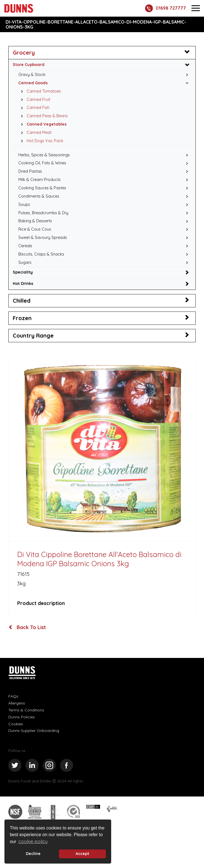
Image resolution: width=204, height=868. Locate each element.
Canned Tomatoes (39, 91)
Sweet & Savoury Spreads (43, 238)
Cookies (16, 724)
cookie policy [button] (33, 841)
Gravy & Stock (32, 75)
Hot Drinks (23, 284)
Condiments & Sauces (39, 196)
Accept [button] (82, 854)
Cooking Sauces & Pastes (42, 188)
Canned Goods (33, 83)
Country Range (33, 335)
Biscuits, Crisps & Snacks (41, 254)
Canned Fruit (34, 100)
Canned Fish (34, 108)
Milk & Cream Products (39, 180)
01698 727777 (166, 8)
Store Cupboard (29, 65)
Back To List (27, 627)
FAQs (13, 696)
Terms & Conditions (26, 710)
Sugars (25, 262)
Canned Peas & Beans (43, 116)
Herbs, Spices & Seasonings (44, 155)
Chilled (22, 301)
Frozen (22, 318)
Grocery (24, 53)
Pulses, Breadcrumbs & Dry (43, 213)
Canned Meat (35, 133)
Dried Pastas (30, 171)
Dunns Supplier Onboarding (34, 731)
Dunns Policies (22, 717)
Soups (24, 205)
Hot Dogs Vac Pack (41, 141)
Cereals (25, 246)
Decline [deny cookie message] (33, 854)
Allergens (17, 703)
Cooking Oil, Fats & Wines (42, 163)
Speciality (23, 272)
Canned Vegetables (42, 124)
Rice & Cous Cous (35, 229)
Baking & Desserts (35, 221)
